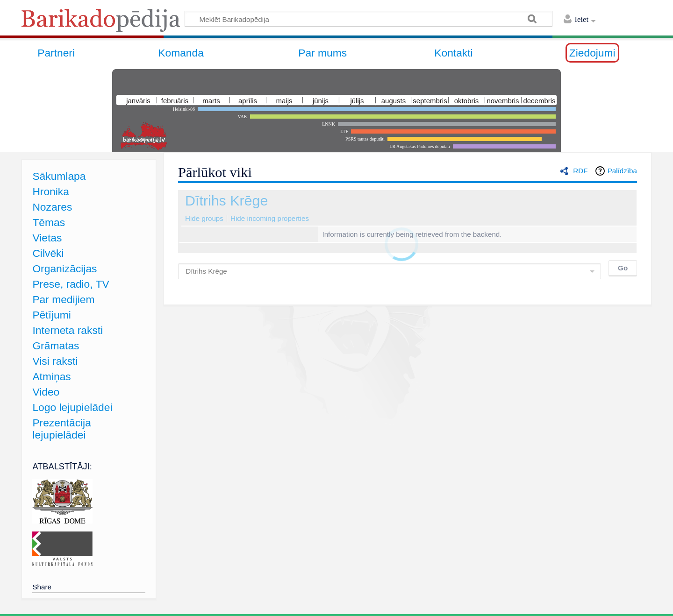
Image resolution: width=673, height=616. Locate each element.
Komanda (181, 53)
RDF (580, 171)
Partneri (56, 53)
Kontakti (453, 53)
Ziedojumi (592, 53)
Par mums (322, 53)
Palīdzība (622, 171)
